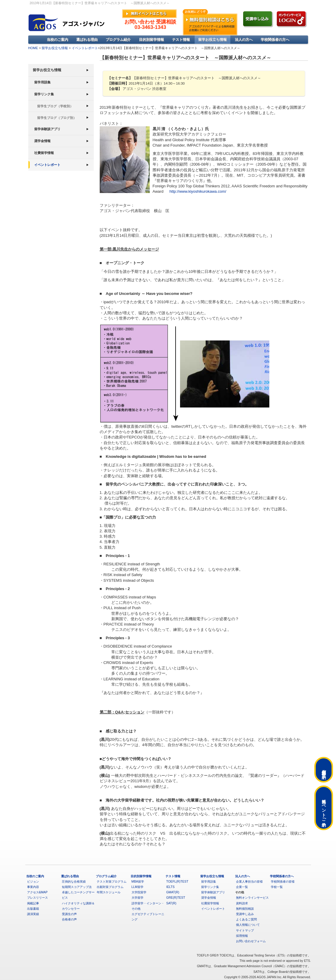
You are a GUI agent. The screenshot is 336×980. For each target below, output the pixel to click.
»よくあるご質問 (265, 4)
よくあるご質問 (246, 919)
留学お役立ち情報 (212, 40)
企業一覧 (242, 887)
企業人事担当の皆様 (249, 882)
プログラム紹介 (118, 40)
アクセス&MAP (37, 892)
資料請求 (242, 903)
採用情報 (242, 936)
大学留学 (137, 898)
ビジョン (33, 882)
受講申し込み (245, 914)
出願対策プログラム (110, 887)
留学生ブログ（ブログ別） (57, 118)
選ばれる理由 (87, 40)
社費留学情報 (44, 153)
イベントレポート (85, 48)
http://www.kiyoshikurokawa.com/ (198, 191)
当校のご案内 (57, 40)
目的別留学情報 (151, 40)
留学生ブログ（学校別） (55, 106)
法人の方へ (244, 40)
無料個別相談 (245, 909)
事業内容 (33, 887)
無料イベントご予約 (324, 808)
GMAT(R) (173, 892)
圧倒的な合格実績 (74, 882)
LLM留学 (137, 887)
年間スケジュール (109, 892)
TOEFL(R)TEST (177, 882)
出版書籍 (33, 909)
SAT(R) (171, 903)
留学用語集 (42, 82)
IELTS (171, 887)
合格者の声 (69, 919)
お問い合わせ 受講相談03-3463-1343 (150, 25)
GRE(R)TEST (176, 898)
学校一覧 (277, 887)
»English (243, 4)
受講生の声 (69, 914)
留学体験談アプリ (47, 129)
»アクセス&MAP (293, 4)
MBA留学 (138, 882)
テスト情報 (181, 40)
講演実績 (33, 914)
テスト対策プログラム (112, 882)
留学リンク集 (44, 94)
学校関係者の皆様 (283, 882)
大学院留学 (139, 892)
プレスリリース (37, 898)
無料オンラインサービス (252, 898)
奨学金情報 (42, 141)
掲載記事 (33, 903)
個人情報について (248, 925)
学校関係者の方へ (275, 40)
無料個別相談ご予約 (324, 770)
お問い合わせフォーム (251, 941)
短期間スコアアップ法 (77, 887)
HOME (33, 48)
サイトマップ (245, 930)
